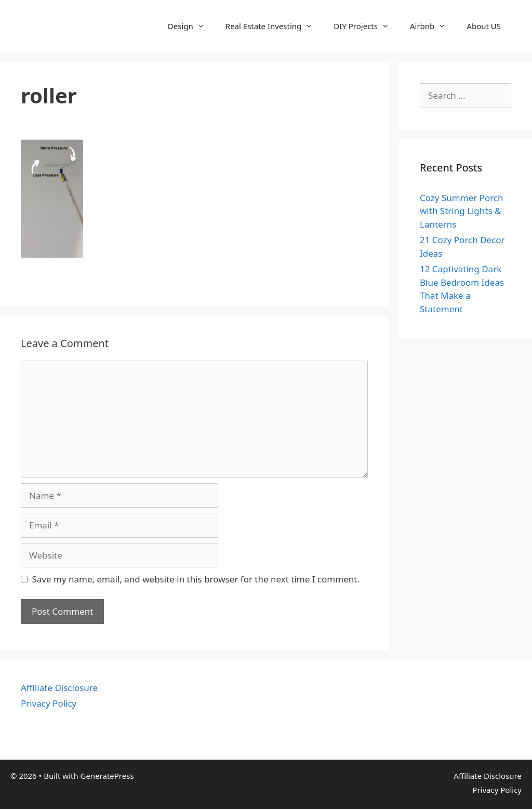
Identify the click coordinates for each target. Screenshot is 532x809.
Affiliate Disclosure (59, 688)
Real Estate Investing (275, 26)
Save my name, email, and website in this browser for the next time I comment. (196, 579)
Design (191, 26)
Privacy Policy (49, 703)
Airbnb (433, 26)
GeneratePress (107, 776)
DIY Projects (367, 26)
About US (484, 26)
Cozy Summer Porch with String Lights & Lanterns (462, 211)
